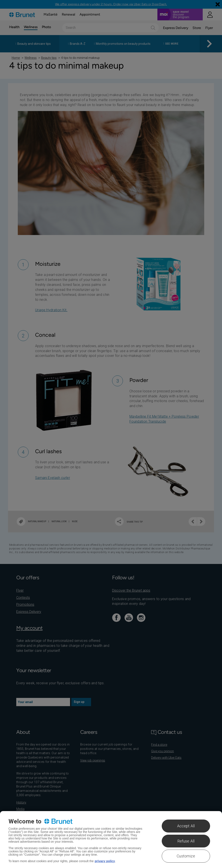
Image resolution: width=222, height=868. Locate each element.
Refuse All (186, 841)
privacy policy (105, 861)
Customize (186, 856)
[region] (111, 840)
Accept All (186, 826)
